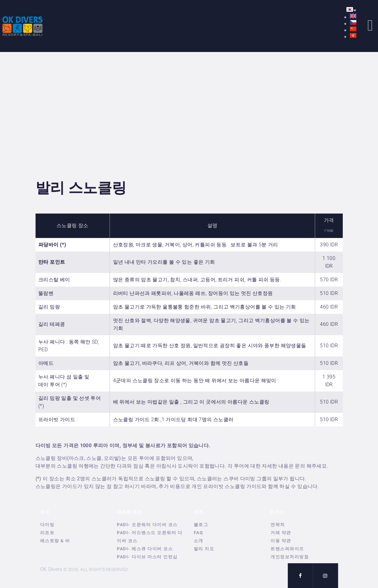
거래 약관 (281, 533)
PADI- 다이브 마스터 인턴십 (147, 557)
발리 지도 (204, 549)
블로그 (201, 525)
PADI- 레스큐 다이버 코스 (145, 549)
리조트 (47, 533)
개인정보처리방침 (290, 557)
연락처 (278, 525)
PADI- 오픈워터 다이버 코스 (147, 525)
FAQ (199, 533)
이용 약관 (281, 541)
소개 (199, 541)
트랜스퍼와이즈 (287, 549)
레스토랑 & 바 (55, 541)
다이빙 (47, 525)
